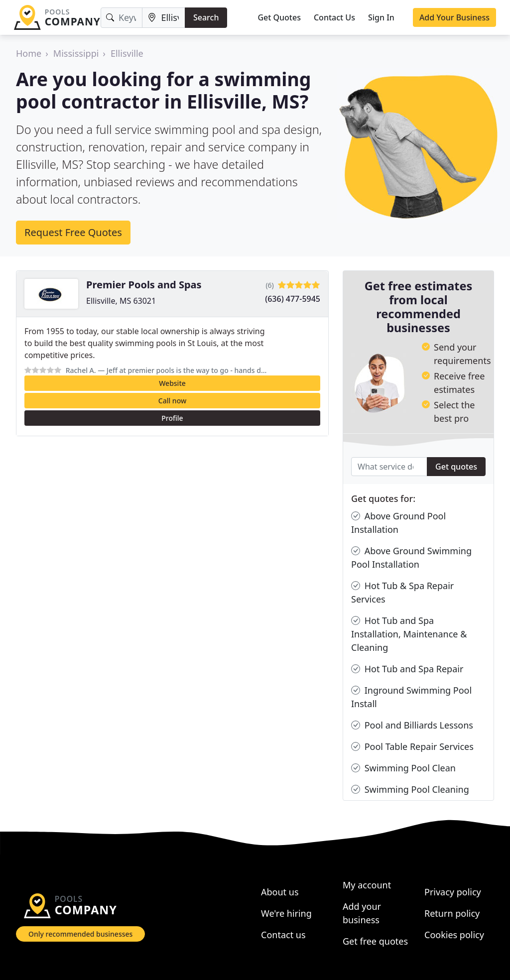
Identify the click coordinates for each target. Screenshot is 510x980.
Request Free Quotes (73, 232)
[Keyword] (122, 18)
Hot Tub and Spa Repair (407, 669)
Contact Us (334, 17)
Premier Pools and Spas (144, 285)
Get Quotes (279, 17)
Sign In (381, 17)
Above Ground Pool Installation (398, 522)
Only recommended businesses (80, 934)
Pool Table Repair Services (412, 747)
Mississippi (76, 53)
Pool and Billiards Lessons (412, 725)
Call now (172, 401)
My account (367, 885)
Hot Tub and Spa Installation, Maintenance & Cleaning (409, 634)
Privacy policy (453, 892)
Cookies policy (454, 935)
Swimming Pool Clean (403, 768)
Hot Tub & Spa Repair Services (402, 592)
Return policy (452, 913)
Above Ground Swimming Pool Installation (411, 557)
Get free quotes (375, 941)
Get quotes (456, 467)
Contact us (283, 935)
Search (206, 17)
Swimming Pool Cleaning (410, 790)
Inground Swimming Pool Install (411, 697)
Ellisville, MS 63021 (121, 301)
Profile (172, 418)
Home (29, 53)
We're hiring (286, 913)
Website (172, 383)
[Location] (164, 18)
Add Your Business (454, 17)
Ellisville (127, 53)
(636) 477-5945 (293, 299)
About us (280, 892)
